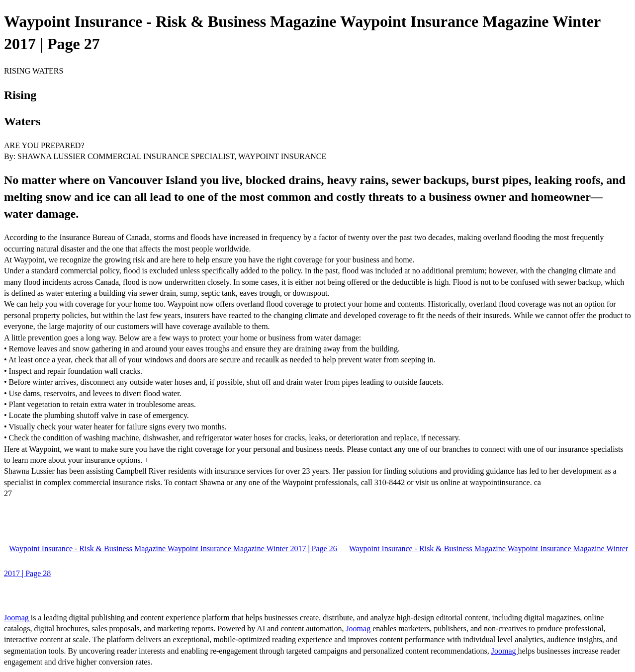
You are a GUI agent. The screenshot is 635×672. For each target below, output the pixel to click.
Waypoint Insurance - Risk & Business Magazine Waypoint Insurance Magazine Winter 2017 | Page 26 (173, 548)
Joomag (17, 618)
